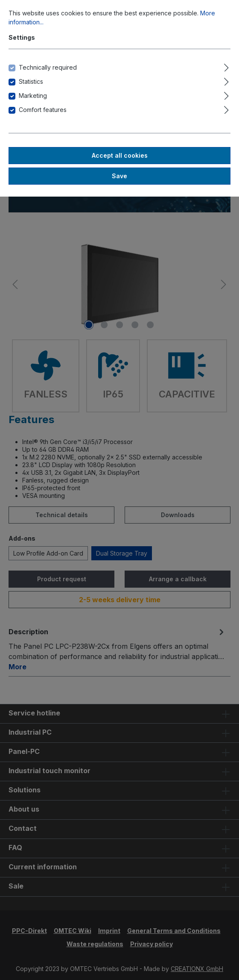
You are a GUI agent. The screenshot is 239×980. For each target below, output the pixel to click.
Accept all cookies (120, 155)
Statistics (31, 81)
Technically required (48, 67)
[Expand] (226, 66)
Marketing (33, 96)
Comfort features (43, 110)
